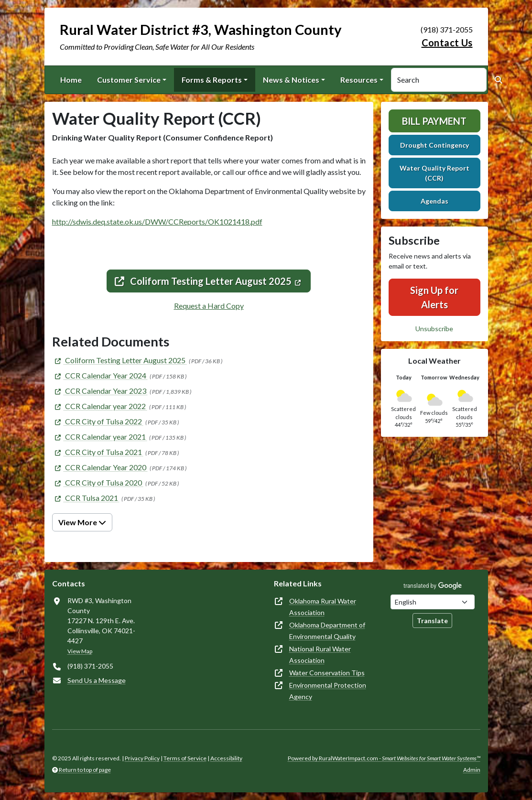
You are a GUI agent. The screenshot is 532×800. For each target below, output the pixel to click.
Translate (432, 621)
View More (82, 522)
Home (71, 80)
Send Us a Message (97, 680)
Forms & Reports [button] (212, 80)
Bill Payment (434, 121)
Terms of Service (185, 758)
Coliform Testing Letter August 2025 (203, 281)
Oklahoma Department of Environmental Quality (327, 631)
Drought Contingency (434, 145)
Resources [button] (359, 80)
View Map (80, 651)
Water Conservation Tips (327, 673)
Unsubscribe (434, 329)
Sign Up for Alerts (434, 297)
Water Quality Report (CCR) (434, 173)
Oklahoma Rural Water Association (323, 607)
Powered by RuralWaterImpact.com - (384, 758)
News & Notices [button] (291, 80)
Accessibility (226, 758)
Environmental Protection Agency (328, 691)
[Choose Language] (433, 602)
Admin (472, 770)
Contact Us (447, 43)
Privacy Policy (142, 758)
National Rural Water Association (320, 654)
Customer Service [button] (129, 80)
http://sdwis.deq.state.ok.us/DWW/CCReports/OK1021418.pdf (157, 222)
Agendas (434, 201)
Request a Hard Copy (209, 306)
